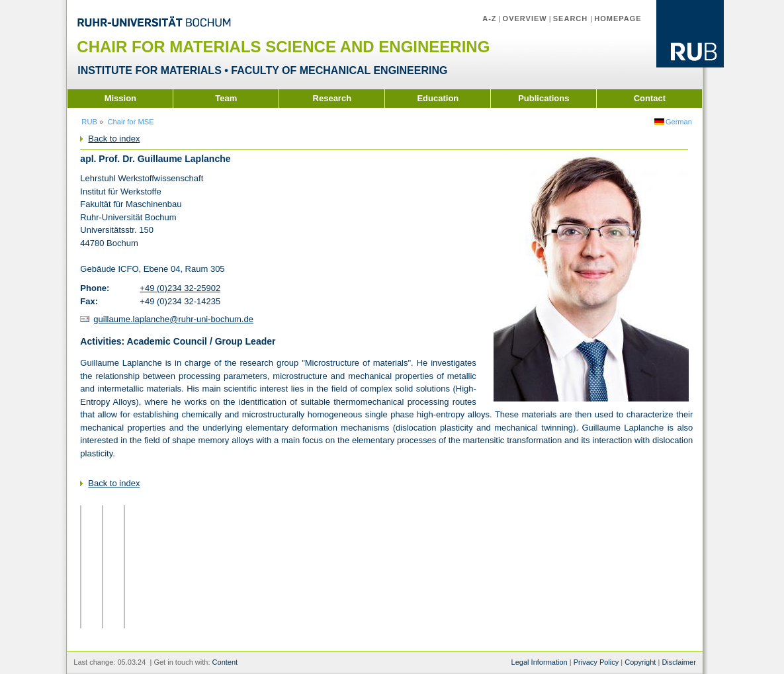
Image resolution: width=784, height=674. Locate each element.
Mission (120, 98)
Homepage (618, 19)
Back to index (114, 139)
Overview (525, 19)
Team (226, 98)
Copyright (640, 662)
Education (438, 98)
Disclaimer (678, 662)
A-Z (489, 19)
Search (572, 19)
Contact (650, 98)
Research (332, 98)
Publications (544, 98)
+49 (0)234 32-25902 (180, 288)
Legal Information (540, 662)
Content (225, 662)
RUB (89, 122)
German (679, 122)
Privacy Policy (596, 662)
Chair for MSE (131, 122)
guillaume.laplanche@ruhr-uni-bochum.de (173, 319)
